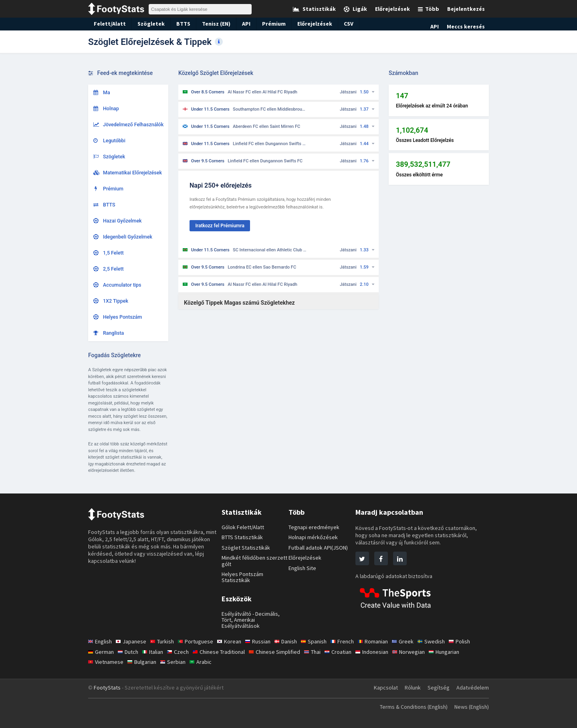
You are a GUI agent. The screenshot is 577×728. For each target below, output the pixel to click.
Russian (263, 641)
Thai (321, 652)
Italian (155, 652)
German (101, 652)
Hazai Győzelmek (118, 221)
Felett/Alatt (108, 24)
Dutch (129, 652)
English (101, 641)
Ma (102, 92)
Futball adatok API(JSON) (320, 548)
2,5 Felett (109, 269)
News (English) (470, 707)
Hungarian (458, 652)
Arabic (204, 662)
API (241, 24)
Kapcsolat (384, 688)
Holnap (106, 108)
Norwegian (421, 652)
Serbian (176, 662)
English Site (303, 568)
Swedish (442, 641)
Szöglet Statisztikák (246, 548)
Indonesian (383, 652)
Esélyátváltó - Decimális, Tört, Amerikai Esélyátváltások (252, 620)
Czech (181, 652)
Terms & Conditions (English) (408, 707)
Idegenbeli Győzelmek (123, 237)
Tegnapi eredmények (314, 527)
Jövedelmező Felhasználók (129, 124)
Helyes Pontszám (118, 317)
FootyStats (107, 688)
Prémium (268, 24)
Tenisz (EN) (210, 24)
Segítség (438, 688)
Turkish (165, 641)
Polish (471, 641)
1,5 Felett (109, 253)
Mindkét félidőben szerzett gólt (255, 561)
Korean (233, 641)
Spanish (322, 641)
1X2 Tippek (111, 301)
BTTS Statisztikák (243, 537)
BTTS (177, 24)
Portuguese (199, 641)
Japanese (133, 641)
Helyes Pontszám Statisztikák (243, 577)
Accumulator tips (117, 285)
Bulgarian (144, 662)
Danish (292, 641)
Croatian (348, 652)
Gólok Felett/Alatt (244, 527)
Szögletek (146, 24)
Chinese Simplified (282, 652)
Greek (413, 641)
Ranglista (109, 333)
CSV (342, 24)
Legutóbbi (109, 141)
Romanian (383, 641)
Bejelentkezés (467, 9)
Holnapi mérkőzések (314, 537)
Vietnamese (106, 662)
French (351, 641)
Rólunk (412, 688)
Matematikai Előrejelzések (128, 173)
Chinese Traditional (224, 652)
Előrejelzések (308, 24)
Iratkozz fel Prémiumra (220, 226)
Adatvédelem (472, 688)
